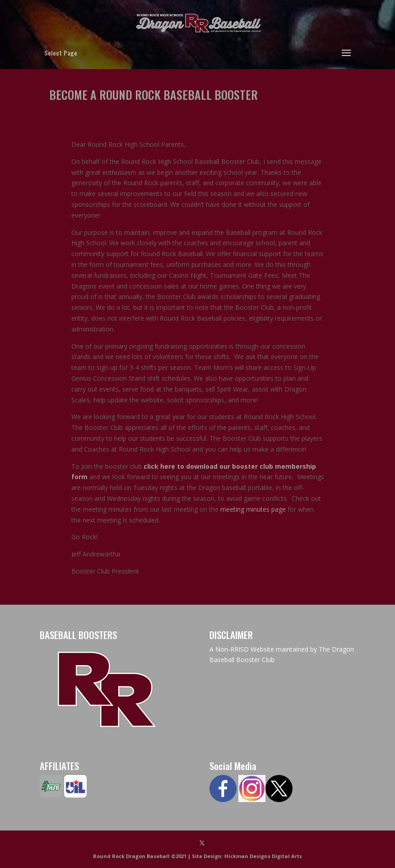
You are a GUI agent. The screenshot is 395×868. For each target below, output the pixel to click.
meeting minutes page (253, 509)
